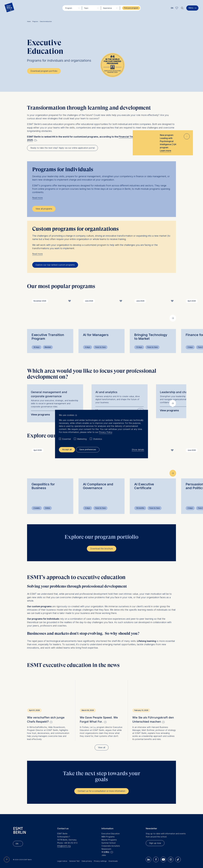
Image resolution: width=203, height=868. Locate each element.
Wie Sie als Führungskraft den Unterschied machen (153, 712)
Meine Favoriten (177, 8)
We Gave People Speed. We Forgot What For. (99, 712)
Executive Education (111, 826)
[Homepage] (9, 8)
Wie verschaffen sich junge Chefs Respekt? (46, 712)
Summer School (108, 835)
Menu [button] (191, 8)
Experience (108, 8)
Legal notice (62, 853)
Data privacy (87, 853)
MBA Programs (108, 829)
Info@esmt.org (64, 838)
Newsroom (106, 841)
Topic (86, 8)
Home (29, 21)
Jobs (104, 847)
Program (69, 8)
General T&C (74, 853)
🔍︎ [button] (182, 7)
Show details (138, 450)
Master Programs (109, 832)
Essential (66, 439)
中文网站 (105, 844)
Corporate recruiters (111, 838)
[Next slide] (173, 318)
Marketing (82, 439)
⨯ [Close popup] (187, 136)
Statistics (98, 439)
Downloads (113, 853)
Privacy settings (100, 853)
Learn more (166, 151)
